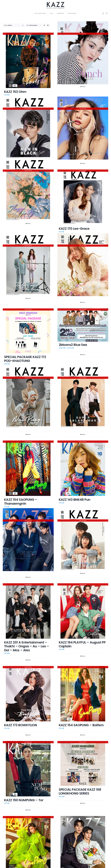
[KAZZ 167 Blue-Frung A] (28, 265)
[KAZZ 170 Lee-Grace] (83, 197)
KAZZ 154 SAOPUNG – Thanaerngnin (21, 502)
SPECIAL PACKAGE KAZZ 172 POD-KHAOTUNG (25, 359)
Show (32, 25)
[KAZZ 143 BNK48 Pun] (83, 468)
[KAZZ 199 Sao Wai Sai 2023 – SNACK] (83, 128)
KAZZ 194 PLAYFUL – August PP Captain (82, 644)
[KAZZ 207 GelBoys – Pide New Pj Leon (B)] (28, 540)
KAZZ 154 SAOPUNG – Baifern (81, 725)
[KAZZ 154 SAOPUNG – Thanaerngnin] (28, 468)
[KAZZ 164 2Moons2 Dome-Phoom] (83, 397)
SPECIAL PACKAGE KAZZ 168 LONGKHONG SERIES (80, 791)
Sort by (8, 25)
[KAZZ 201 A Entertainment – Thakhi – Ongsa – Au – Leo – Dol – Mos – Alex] (28, 611)
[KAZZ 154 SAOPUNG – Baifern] (83, 694)
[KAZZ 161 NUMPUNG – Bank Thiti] (28, 397)
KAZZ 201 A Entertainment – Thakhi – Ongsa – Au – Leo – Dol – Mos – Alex (27, 646)
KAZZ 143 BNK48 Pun (75, 500)
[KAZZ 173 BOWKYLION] (28, 694)
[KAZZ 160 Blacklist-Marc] (28, 128)
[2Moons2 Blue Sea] (83, 325)
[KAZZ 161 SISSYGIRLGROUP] (28, 190)
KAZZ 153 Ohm (15, 92)
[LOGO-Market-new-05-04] (56, 2)
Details (83, 87)
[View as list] (48, 25)
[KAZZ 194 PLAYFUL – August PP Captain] (83, 611)
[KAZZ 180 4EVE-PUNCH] (83, 53)
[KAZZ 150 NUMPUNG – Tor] (28, 769)
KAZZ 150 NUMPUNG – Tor (24, 800)
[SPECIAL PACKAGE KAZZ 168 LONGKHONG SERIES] (83, 763)
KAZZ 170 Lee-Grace (74, 229)
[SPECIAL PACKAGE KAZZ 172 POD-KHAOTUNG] (28, 331)
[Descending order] (23, 25)
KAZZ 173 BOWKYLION (21, 725)
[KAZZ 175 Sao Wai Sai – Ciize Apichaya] (83, 265)
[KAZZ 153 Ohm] (28, 60)
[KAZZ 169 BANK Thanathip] (83, 540)
